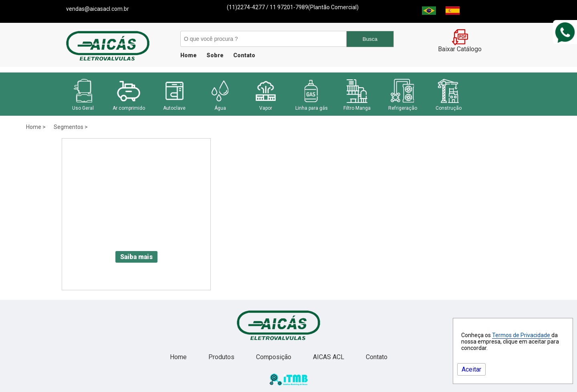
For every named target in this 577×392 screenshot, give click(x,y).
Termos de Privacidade (522, 335)
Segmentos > (71, 127)
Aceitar (471, 369)
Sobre (215, 55)
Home (189, 55)
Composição (274, 357)
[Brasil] (429, 13)
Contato (244, 55)
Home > (36, 127)
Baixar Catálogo (460, 46)
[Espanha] (453, 13)
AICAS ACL (329, 357)
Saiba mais (136, 257)
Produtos (222, 357)
